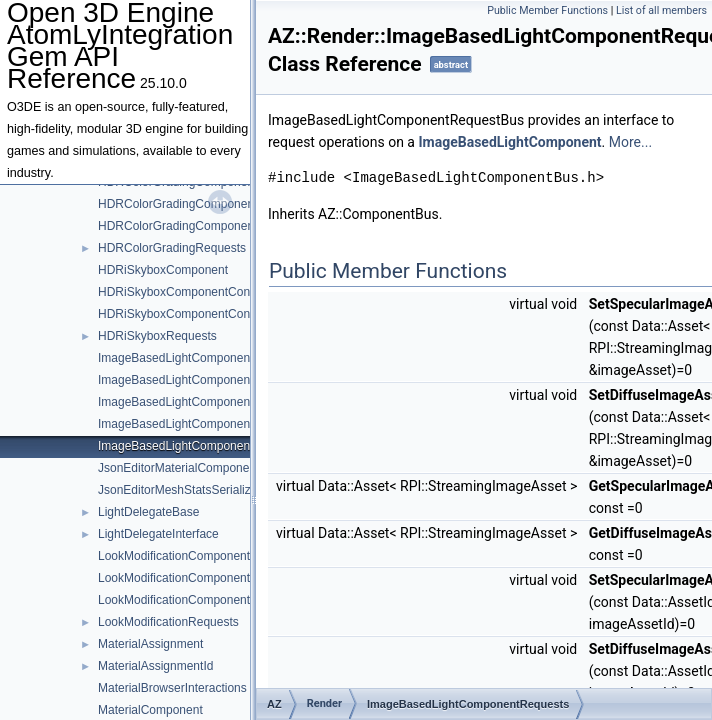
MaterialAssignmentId (155, 666)
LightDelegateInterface (158, 534)
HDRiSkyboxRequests (157, 336)
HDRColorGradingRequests (172, 248)
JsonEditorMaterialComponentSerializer (203, 468)
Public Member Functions (547, 10)
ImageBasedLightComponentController (201, 402)
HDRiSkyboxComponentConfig (180, 292)
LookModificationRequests (168, 622)
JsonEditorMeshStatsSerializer (179, 490)
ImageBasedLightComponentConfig (193, 380)
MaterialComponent (150, 710)
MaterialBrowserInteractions (172, 688)
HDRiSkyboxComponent (163, 270)
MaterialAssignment (150, 644)
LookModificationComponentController (200, 600)
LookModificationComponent (174, 556)
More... (630, 142)
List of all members (661, 10)
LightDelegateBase (148, 512)
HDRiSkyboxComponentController (189, 314)
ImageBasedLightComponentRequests (201, 446)
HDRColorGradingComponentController (203, 226)
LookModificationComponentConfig (191, 578)
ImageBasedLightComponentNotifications (208, 424)
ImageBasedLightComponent (175, 358)
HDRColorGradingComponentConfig (195, 204)
